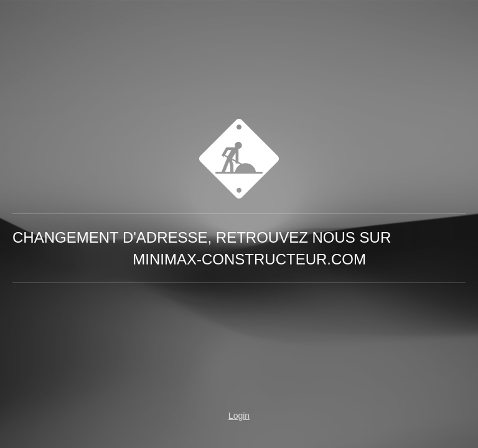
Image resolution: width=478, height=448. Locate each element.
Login (239, 416)
